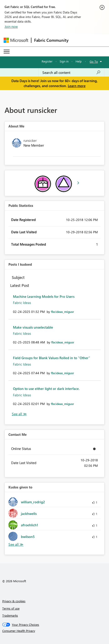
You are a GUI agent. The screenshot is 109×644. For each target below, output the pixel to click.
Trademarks (10, 615)
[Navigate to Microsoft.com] (16, 40)
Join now (11, 26)
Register (47, 61)
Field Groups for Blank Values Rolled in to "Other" (52, 358)
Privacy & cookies (14, 601)
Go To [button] (94, 61)
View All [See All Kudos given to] (16, 544)
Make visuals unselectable (33, 327)
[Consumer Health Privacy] (55, 631)
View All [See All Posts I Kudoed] (19, 414)
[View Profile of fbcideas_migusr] (62, 312)
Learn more (77, 86)
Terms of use (11, 608)
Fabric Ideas (22, 303)
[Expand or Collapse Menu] (7, 52)
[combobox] (71, 73)
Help (79, 61)
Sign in (64, 61)
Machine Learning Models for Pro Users (44, 296)
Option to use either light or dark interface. (46, 389)
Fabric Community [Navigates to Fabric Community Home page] (51, 40)
